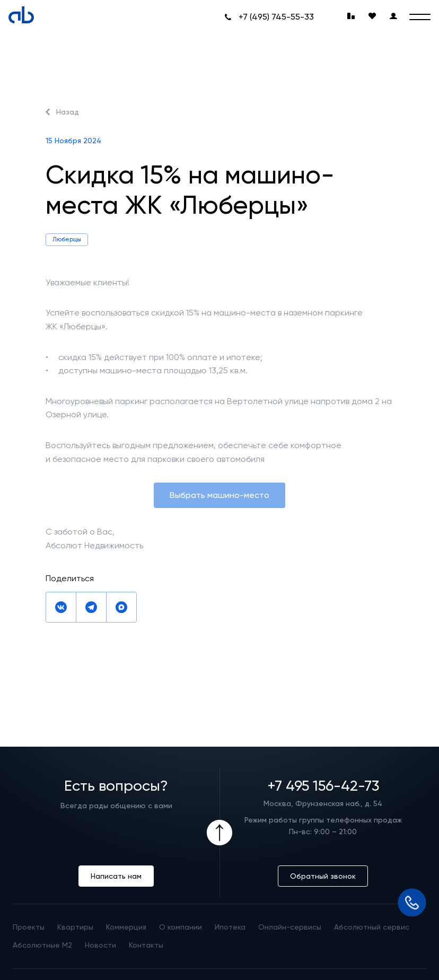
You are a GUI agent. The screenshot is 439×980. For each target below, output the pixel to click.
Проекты (29, 927)
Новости (100, 945)
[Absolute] (21, 15)
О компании (181, 927)
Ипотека (230, 927)
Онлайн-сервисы (290, 927)
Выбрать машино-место (219, 495)
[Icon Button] (219, 833)
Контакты (146, 945)
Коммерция (126, 927)
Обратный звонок (323, 876)
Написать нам (116, 876)
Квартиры (75, 927)
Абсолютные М (42, 945)
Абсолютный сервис (372, 927)
